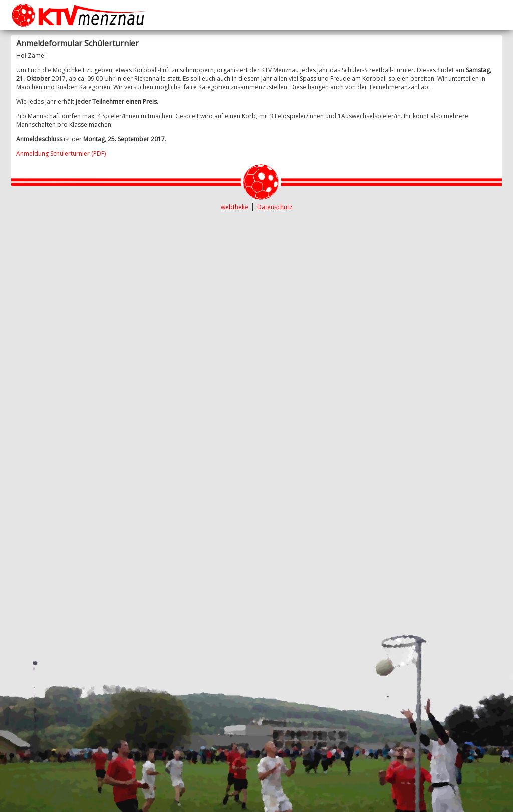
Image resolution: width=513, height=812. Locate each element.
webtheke (235, 207)
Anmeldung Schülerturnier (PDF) (61, 153)
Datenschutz (275, 207)
